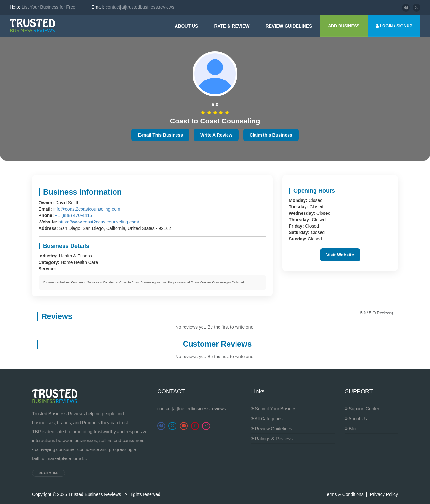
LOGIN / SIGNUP (394, 26)
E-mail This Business (160, 135)
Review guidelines (289, 26)
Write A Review (216, 135)
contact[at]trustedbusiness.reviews (192, 409)
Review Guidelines (272, 429)
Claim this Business (271, 135)
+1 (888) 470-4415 (73, 215)
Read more (49, 473)
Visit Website (340, 255)
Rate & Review (232, 26)
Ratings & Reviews (272, 439)
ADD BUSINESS (344, 26)
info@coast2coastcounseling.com (87, 209)
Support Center (362, 409)
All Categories (267, 419)
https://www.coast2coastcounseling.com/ (99, 222)
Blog (351, 429)
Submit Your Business (275, 409)
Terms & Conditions (344, 494)
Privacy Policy (384, 494)
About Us (186, 26)
